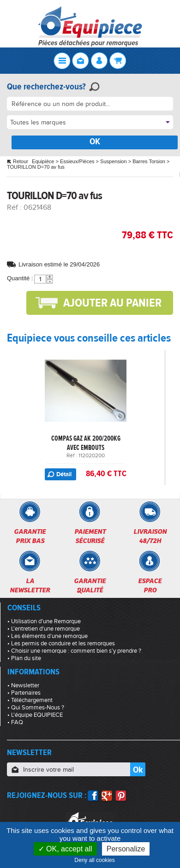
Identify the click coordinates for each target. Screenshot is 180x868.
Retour (21, 161)
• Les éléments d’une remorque (48, 636)
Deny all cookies (97, 860)
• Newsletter (23, 685)
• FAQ (15, 722)
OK (95, 141)
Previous (12, 401)
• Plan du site (24, 658)
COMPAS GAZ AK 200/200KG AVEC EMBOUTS (86, 443)
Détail (64, 474)
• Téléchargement (30, 700)
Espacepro (150, 585)
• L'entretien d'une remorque (44, 629)
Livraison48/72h (150, 536)
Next (168, 401)
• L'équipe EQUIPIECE (35, 715)
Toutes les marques (38, 122)
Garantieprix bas (30, 536)
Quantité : (20, 278)
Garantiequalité (90, 585)
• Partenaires (24, 693)
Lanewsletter (30, 585)
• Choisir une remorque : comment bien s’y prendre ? (74, 651)
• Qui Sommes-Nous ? (36, 708)
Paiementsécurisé (90, 536)
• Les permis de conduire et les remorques (61, 644)
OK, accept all (65, 849)
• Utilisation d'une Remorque (44, 621)
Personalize (126, 849)
